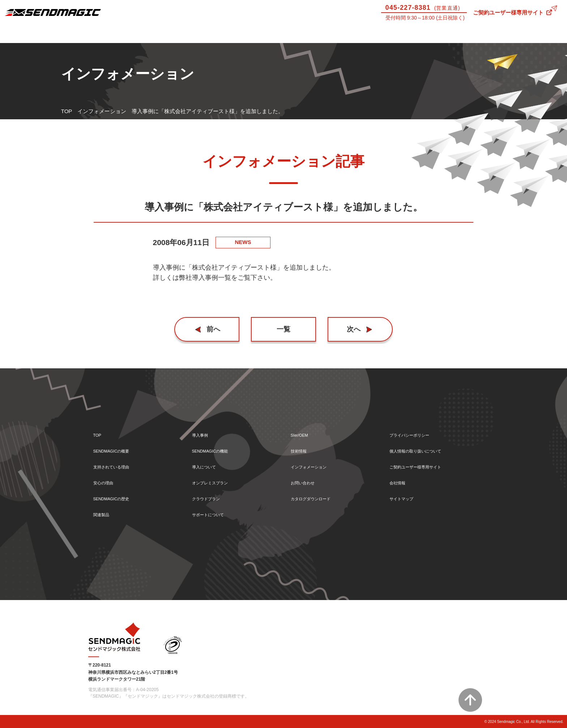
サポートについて (319, 34)
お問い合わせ (532, 34)
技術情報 (461, 34)
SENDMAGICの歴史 (118, 497)
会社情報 (400, 479)
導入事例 (106, 34)
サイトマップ (406, 497)
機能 (177, 34)
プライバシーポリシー (417, 427)
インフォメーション (102, 111)
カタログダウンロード (318, 497)
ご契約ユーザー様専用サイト (508, 12)
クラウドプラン (211, 497)
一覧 (283, 329)
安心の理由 (107, 479)
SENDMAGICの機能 (217, 445)
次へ (351, 329)
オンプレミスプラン (216, 479)
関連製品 (104, 514)
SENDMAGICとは (35, 34)
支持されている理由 (118, 462)
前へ (216, 329)
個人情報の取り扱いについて (425, 445)
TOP (67, 111)
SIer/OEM (390, 34)
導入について (248, 34)
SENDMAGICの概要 (118, 445)
